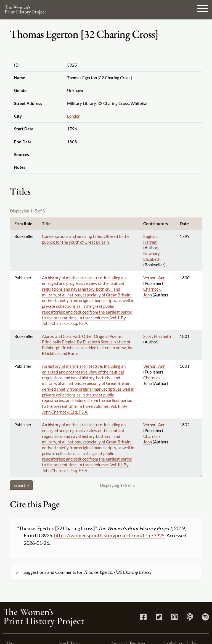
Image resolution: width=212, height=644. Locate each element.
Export (20, 485)
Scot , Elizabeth (157, 336)
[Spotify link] (205, 618)
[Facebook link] (143, 618)
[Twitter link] (159, 618)
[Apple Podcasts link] (190, 618)
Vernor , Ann (154, 278)
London (74, 116)
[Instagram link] (174, 618)
